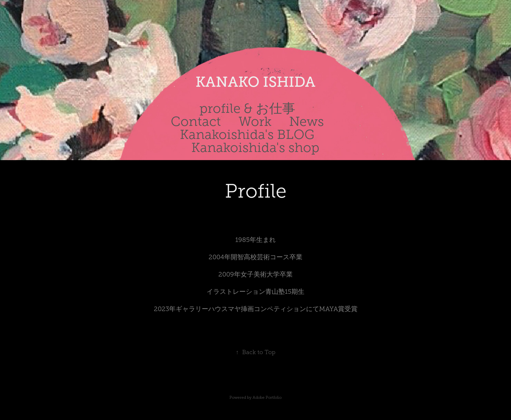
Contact (196, 121)
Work (255, 121)
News (307, 121)
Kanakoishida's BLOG (247, 135)
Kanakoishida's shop (255, 148)
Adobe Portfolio (267, 397)
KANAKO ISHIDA (255, 82)
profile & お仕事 (247, 108)
